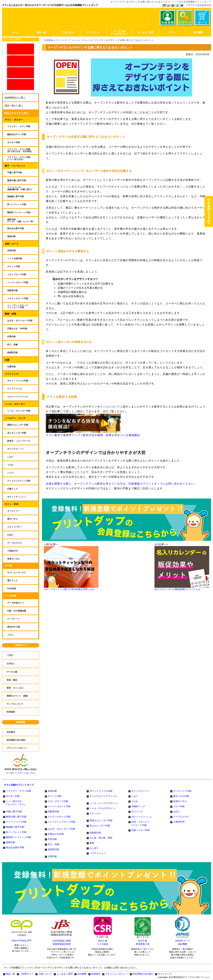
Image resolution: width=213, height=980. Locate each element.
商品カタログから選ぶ (16, 113)
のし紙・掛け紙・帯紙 (101, 838)
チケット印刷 (55, 796)
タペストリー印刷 (182, 791)
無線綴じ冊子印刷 (15, 827)
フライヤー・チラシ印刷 (18, 791)
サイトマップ (165, 974)
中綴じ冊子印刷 (14, 812)
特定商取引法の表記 (143, 974)
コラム (84, 40)
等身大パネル (180, 801)
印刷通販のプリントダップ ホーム (61, 40)
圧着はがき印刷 (56, 834)
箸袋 (92, 843)
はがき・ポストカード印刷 (61, 829)
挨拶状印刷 (53, 849)
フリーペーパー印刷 (16, 822)
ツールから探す (13, 39)
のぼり (177, 812)
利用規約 (96, 974)
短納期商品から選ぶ (15, 98)
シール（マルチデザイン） (103, 808)
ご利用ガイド (21, 645)
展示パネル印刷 (181, 796)
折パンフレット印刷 (16, 832)
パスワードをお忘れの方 (199, 5)
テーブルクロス (181, 817)
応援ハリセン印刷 (140, 830)
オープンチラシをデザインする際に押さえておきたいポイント (122, 40)
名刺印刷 (52, 791)
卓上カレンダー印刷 (100, 826)
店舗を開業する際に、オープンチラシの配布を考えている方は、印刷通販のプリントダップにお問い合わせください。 (121, 484)
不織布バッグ (138, 806)
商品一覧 (10, 974)
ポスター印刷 (13, 796)
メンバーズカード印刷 (59, 806)
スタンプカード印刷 (58, 801)
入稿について (45, 974)
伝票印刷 (52, 856)
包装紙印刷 (95, 833)
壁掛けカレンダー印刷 (101, 821)
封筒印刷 (52, 839)
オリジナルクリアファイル (103, 796)
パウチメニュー (97, 853)
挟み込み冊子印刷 (15, 848)
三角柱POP (179, 822)
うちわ (135, 801)
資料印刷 (10, 842)
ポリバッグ (137, 812)
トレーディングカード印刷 (61, 822)
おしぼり (94, 848)
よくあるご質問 (65, 974)
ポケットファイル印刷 (101, 791)
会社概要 (21, 722)
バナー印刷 (179, 806)
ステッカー (95, 813)
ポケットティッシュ (142, 817)
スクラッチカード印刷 (59, 817)
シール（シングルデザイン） (104, 803)
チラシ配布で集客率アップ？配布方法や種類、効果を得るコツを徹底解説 (93, 425)
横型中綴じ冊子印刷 (16, 817)
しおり (135, 796)
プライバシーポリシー (116, 974)
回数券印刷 (53, 812)
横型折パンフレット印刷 (18, 837)
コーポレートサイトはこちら (21, 772)
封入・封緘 (53, 844)
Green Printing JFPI (21, 941)
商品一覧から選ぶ (14, 106)
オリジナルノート (140, 791)
